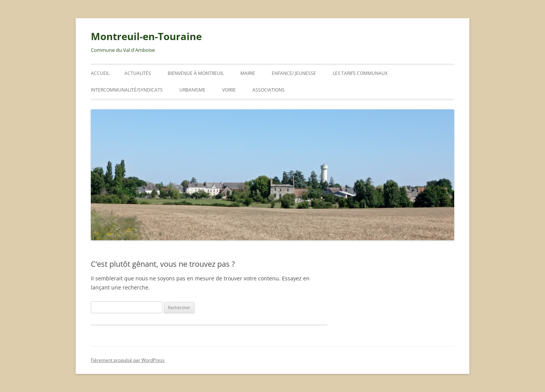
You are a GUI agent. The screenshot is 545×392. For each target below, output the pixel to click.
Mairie (248, 73)
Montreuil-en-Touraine (146, 36)
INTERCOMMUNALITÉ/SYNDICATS (127, 90)
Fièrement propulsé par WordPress (128, 360)
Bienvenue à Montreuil (196, 73)
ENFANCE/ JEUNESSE (294, 73)
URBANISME (192, 90)
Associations (269, 90)
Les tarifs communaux (360, 73)
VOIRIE (229, 90)
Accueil (100, 73)
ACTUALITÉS (138, 73)
